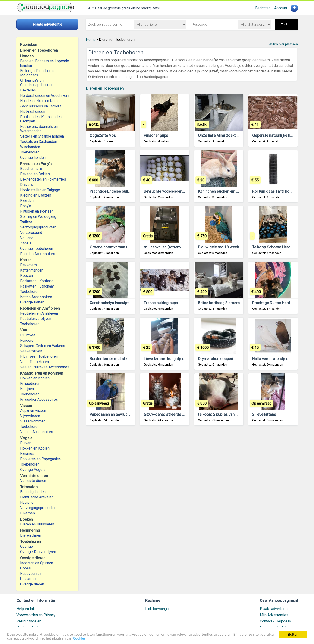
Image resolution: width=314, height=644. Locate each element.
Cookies (79, 639)
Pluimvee (28, 335)
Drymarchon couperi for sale (223, 359)
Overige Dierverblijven (38, 552)
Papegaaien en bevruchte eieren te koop (124, 414)
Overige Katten (32, 302)
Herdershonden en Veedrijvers (45, 95)
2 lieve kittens (264, 414)
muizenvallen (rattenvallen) (167, 247)
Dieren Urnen (31, 535)
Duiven (26, 443)
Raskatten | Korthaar (36, 281)
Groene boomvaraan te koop (114, 247)
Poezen (27, 276)
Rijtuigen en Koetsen (37, 211)
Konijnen (27, 389)
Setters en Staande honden (42, 136)
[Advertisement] (192, 486)
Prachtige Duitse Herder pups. (278, 303)
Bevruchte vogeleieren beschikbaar (174, 191)
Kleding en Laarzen (36, 195)
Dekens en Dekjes (35, 174)
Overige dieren (32, 584)
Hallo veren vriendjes (270, 359)
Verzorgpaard (31, 233)
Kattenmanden (32, 270)
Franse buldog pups (161, 303)
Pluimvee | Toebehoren (39, 356)
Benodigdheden (33, 492)
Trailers (26, 222)
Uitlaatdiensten (32, 579)
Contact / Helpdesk (276, 621)
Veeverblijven (31, 351)
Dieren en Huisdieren (37, 524)
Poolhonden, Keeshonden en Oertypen (43, 119)
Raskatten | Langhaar (37, 286)
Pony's (26, 206)
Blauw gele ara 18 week (218, 247)
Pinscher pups (156, 135)
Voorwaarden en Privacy (36, 615)
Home (91, 39)
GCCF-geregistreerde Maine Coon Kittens (180, 414)
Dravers (27, 185)
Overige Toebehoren (37, 249)
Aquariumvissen (33, 411)
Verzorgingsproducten (38, 227)
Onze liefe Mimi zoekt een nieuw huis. (231, 135)
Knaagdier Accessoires (39, 399)
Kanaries (27, 454)
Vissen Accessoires (37, 432)
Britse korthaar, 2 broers (219, 303)
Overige (27, 546)
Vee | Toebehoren (35, 362)
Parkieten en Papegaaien (40, 459)
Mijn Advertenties (274, 615)
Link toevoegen (158, 609)
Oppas (25, 568)
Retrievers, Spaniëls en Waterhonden (39, 129)
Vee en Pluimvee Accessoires (45, 367)
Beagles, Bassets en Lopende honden (45, 63)
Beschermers (31, 169)
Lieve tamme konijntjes (164, 359)
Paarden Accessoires (38, 254)
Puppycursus (31, 574)
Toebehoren (30, 152)
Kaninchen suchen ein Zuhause (225, 191)
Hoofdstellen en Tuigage (40, 190)
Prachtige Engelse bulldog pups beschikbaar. (128, 191)
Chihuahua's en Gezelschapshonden (37, 83)
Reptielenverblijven (36, 319)
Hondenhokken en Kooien (41, 101)
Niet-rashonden (33, 111)
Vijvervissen (30, 416)
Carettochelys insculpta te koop (117, 303)
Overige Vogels (33, 470)
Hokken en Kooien (35, 378)
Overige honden (33, 158)
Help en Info (26, 609)
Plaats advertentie (275, 609)
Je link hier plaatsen (283, 44)
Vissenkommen (33, 421)
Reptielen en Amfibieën (39, 313)
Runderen (28, 340)
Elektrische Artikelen (37, 497)
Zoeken (286, 24)
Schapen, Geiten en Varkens (43, 346)
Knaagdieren (30, 383)
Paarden (27, 201)
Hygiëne (27, 502)
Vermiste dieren (33, 481)
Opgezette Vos (103, 135)
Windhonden (30, 147)
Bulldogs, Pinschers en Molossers (39, 73)
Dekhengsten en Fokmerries (43, 179)
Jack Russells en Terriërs (41, 106)
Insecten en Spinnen (37, 563)
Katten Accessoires (36, 297)
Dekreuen (28, 90)
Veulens (27, 238)
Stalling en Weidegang (38, 217)
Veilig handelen (29, 621)
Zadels (26, 243)
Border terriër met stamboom (115, 359)
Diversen (27, 513)
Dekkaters (28, 265)
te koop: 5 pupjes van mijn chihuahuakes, (233, 414)
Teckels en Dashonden (39, 142)
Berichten (263, 8)
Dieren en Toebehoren (105, 88)
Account (281, 8)
